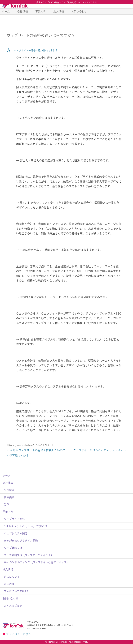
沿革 (7, 504)
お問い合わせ (79, 19)
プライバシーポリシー (20, 634)
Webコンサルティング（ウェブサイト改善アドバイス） (37, 562)
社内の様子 (10, 584)
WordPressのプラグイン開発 (21, 540)
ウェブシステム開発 (16, 533)
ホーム (6, 19)
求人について (12, 577)
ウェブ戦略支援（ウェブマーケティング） (29, 555)
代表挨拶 (9, 497)
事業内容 (41, 19)
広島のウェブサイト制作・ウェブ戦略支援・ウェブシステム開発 (66, 2)
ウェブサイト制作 (14, 519)
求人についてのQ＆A (16, 591)
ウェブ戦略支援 (13, 548)
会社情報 (23, 19)
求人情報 (59, 19)
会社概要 (9, 490)
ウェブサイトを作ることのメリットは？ (100, 450)
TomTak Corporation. (58, 642)
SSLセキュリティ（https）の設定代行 (26, 526)
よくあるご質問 (13, 606)
